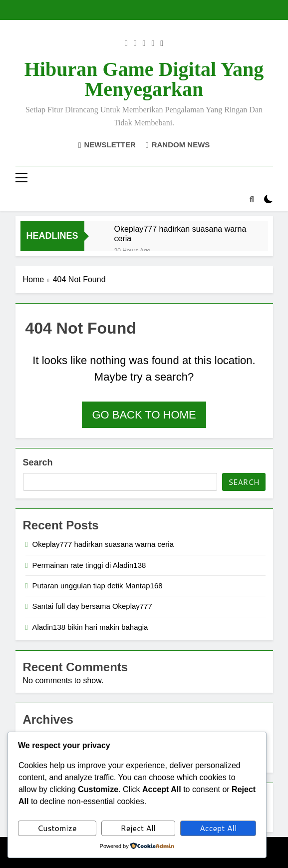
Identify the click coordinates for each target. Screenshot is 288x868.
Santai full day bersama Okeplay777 (92, 606)
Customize (57, 828)
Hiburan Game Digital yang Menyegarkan (144, 79)
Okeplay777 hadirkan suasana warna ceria (180, 233)
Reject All (138, 828)
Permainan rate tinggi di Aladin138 (89, 565)
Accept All (218, 828)
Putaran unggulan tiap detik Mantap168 (98, 586)
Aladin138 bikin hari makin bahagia (90, 627)
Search (38, 462)
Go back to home (144, 415)
